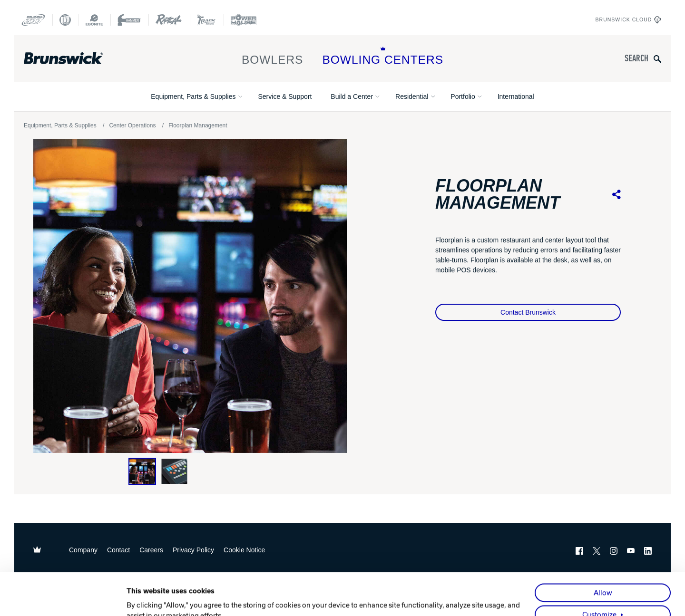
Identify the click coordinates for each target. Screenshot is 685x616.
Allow (603, 550)
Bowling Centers (383, 56)
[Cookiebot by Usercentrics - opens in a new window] (64, 598)
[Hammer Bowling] (129, 20)
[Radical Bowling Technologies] (169, 20)
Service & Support (285, 96)
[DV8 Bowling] (65, 20)
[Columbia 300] (33, 20)
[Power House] (244, 20)
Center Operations (132, 125)
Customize (599, 572)
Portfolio (463, 96)
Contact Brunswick (528, 312)
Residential (412, 96)
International (516, 96)
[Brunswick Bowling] (77, 58)
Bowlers (273, 56)
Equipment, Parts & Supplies (193, 96)
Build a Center (352, 96)
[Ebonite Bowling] (94, 20)
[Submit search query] (657, 59)
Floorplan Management (198, 125)
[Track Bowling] (207, 20)
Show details (147, 598)
